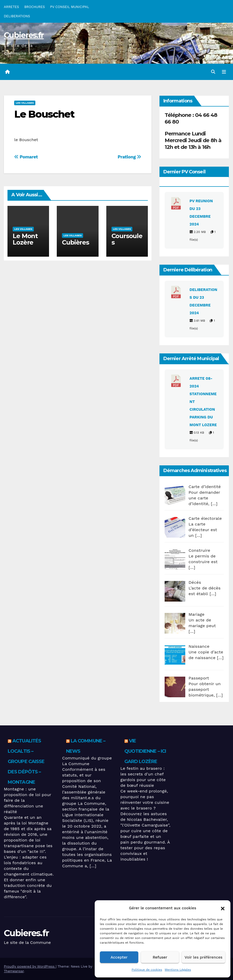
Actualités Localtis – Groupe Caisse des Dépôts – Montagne (26, 762)
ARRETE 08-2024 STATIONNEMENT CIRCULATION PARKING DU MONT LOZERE (203, 402)
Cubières (75, 242)
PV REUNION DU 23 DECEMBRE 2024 (201, 213)
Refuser (160, 957)
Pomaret (26, 157)
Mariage (197, 614)
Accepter (119, 957)
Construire (199, 550)
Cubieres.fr (24, 35)
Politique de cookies (147, 970)
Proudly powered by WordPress (30, 966)
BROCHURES (35, 7)
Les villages (25, 103)
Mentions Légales (178, 970)
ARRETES (11, 7)
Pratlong (129, 157)
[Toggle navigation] (224, 72)
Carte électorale (205, 518)
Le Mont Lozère (25, 239)
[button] (223, 908)
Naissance (199, 646)
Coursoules (127, 239)
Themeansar (14, 971)
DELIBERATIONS (17, 16)
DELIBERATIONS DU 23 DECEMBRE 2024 (203, 301)
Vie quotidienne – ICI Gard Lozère (145, 751)
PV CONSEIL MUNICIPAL (70, 7)
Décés (195, 582)
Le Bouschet (44, 114)
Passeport (199, 678)
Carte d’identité (205, 487)
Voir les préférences (203, 957)
